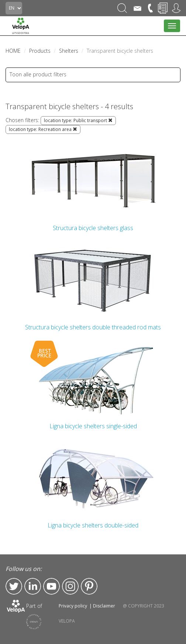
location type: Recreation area (43, 129)
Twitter (14, 586)
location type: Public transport (78, 120)
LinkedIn (33, 586)
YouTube (51, 586)
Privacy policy (73, 606)
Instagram (70, 586)
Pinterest (89, 586)
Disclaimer (104, 606)
